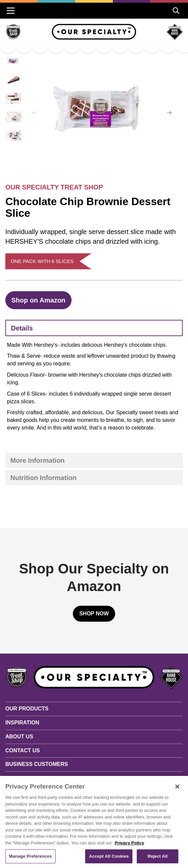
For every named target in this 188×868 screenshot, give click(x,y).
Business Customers (37, 764)
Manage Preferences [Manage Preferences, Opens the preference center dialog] (30, 856)
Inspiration (22, 723)
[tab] (94, 328)
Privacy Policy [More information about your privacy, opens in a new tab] (129, 843)
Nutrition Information (43, 478)
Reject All (157, 856)
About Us (19, 737)
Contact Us (23, 750)
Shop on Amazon (38, 300)
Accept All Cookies (109, 856)
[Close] (177, 787)
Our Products (27, 709)
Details (22, 328)
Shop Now (94, 614)
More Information (37, 460)
